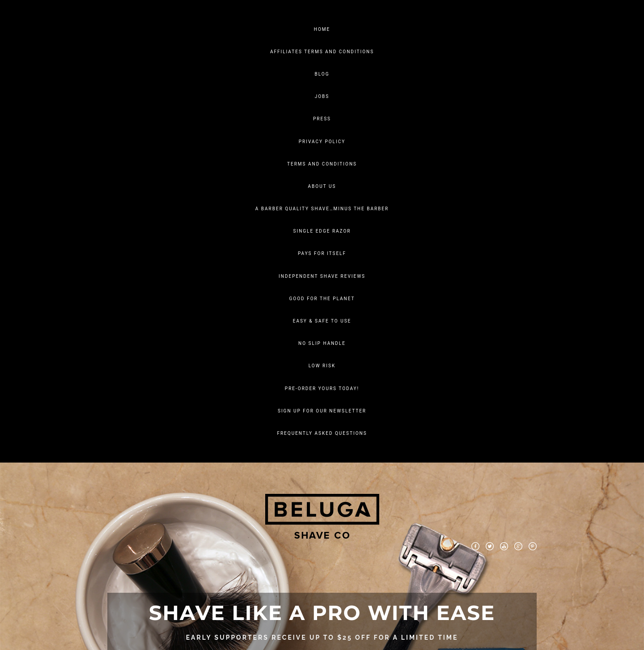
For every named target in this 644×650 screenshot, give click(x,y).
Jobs (322, 96)
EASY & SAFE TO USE (322, 321)
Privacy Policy (322, 142)
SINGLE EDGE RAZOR (322, 231)
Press (322, 119)
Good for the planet (322, 299)
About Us (322, 186)
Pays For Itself (322, 253)
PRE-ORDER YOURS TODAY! (322, 389)
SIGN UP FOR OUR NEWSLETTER (322, 411)
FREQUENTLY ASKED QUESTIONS (322, 433)
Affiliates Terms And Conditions (322, 52)
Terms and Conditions (322, 164)
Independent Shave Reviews (322, 276)
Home (322, 29)
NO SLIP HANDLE (322, 343)
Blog (322, 74)
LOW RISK (322, 366)
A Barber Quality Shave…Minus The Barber (322, 209)
